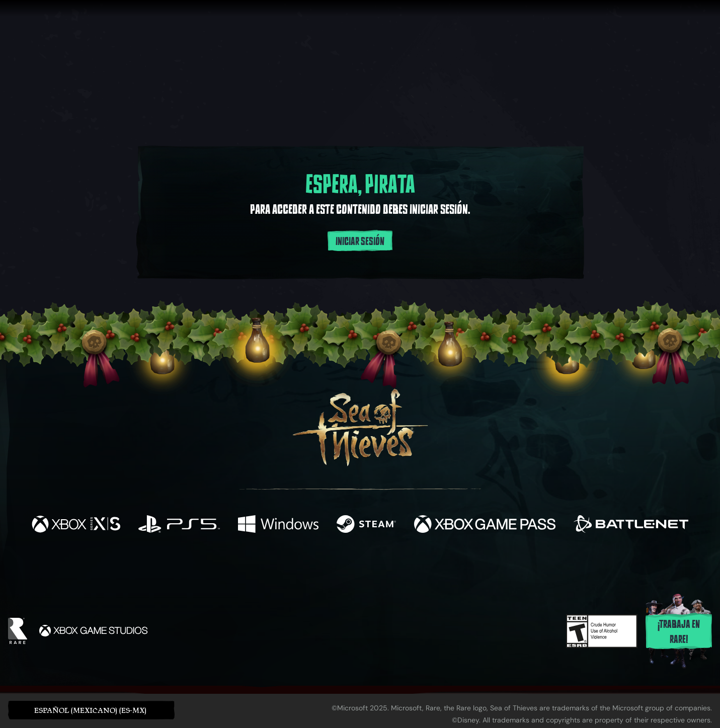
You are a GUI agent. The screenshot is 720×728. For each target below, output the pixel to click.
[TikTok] (429, 568)
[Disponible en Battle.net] (631, 525)
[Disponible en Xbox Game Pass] (485, 525)
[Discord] (401, 569)
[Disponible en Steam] (366, 525)
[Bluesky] (457, 569)
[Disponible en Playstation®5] (179, 525)
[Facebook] (259, 566)
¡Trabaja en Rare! (679, 632)
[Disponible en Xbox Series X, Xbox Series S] (76, 525)
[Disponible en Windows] (278, 525)
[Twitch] (314, 568)
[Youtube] (357, 567)
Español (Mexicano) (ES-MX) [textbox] (90, 710)
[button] (91, 710)
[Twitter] (285, 567)
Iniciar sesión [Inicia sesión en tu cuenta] (360, 241)
